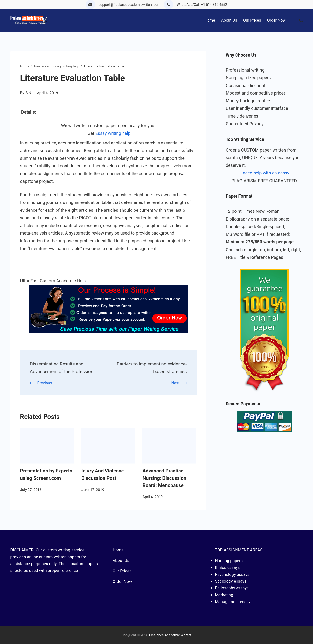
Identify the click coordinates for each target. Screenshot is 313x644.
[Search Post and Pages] (301, 20)
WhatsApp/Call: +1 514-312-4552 (202, 5)
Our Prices (252, 20)
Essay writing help (113, 133)
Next (175, 382)
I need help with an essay (265, 173)
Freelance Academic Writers (170, 635)
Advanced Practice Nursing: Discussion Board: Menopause (164, 478)
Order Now (276, 20)
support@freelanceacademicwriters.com (130, 5)
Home (210, 20)
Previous (45, 382)
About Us (229, 20)
